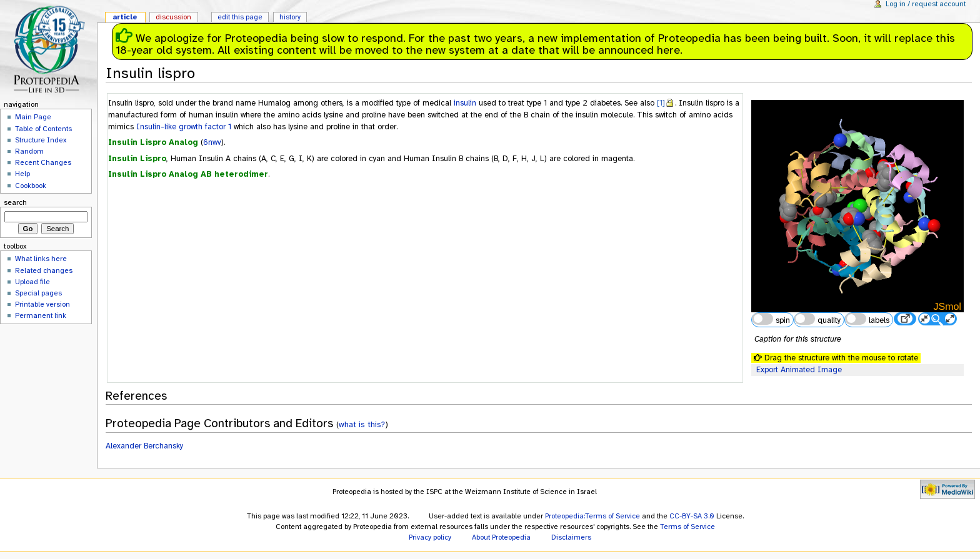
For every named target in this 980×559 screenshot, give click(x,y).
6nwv (212, 142)
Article (125, 17)
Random (29, 151)
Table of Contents (43, 129)
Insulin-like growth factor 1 (184, 127)
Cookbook (31, 186)
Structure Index (41, 140)
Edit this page (240, 17)
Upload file (32, 282)
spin (771, 319)
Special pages (38, 293)
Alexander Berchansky (144, 446)
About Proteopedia (501, 537)
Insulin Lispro (137, 159)
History (290, 17)
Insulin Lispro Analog (153, 142)
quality (817, 319)
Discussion (173, 17)
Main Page (33, 117)
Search (15, 202)
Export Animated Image (799, 370)
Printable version (42, 304)
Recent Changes (43, 162)
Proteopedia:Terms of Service (592, 516)
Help (22, 174)
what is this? (362, 424)
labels (867, 319)
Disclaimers (571, 537)
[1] (661, 103)
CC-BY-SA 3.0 (692, 516)
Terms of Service (687, 527)
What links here (41, 259)
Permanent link (41, 315)
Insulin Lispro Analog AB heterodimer (188, 174)
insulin (465, 103)
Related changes (44, 270)
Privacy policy (430, 537)
